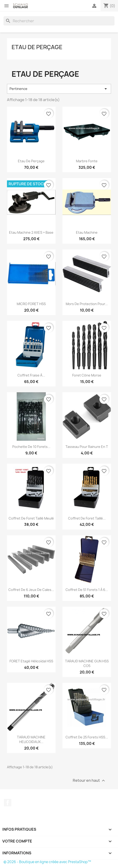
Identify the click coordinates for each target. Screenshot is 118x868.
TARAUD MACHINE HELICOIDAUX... (31, 739)
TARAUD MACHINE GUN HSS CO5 (87, 663)
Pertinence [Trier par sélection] (59, 89)
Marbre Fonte (87, 161)
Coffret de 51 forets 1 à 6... (87, 590)
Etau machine (87, 232)
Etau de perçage (37, 47)
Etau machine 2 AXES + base (31, 232)
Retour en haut (89, 780)
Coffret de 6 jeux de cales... (31, 590)
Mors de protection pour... (87, 304)
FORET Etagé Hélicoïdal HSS (31, 661)
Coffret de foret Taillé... (87, 518)
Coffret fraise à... (31, 375)
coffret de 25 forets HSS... (87, 737)
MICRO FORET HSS (31, 304)
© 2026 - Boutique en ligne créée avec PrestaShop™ (47, 862)
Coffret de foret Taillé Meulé (31, 518)
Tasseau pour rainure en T (87, 447)
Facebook (8, 803)
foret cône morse (87, 375)
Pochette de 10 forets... (31, 447)
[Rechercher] (59, 21)
